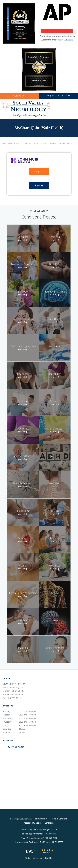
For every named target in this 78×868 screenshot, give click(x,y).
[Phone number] (16, 747)
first (61, 40)
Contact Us (49, 823)
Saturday (22, 729)
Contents (29, 143)
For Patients (41, 143)
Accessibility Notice (33, 823)
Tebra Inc (28, 819)
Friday (22, 725)
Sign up (39, 185)
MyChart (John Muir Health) (61, 143)
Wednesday (22, 718)
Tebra (51, 858)
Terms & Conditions (60, 819)
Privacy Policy (41, 819)
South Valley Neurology (12, 143)
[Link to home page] (36, 109)
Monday (22, 711)
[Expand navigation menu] (74, 109)
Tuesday (22, 715)
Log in (39, 171)
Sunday (22, 732)
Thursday (22, 722)
